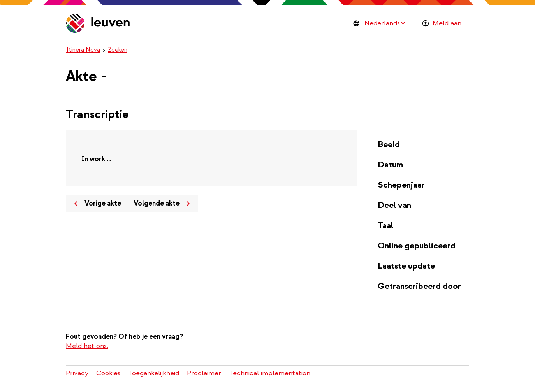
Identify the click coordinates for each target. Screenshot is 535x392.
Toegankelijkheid (154, 373)
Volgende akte (163, 204)
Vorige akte (96, 204)
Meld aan (447, 23)
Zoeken (118, 50)
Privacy (77, 373)
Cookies (108, 373)
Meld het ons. (87, 346)
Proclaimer (204, 373)
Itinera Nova (83, 50)
